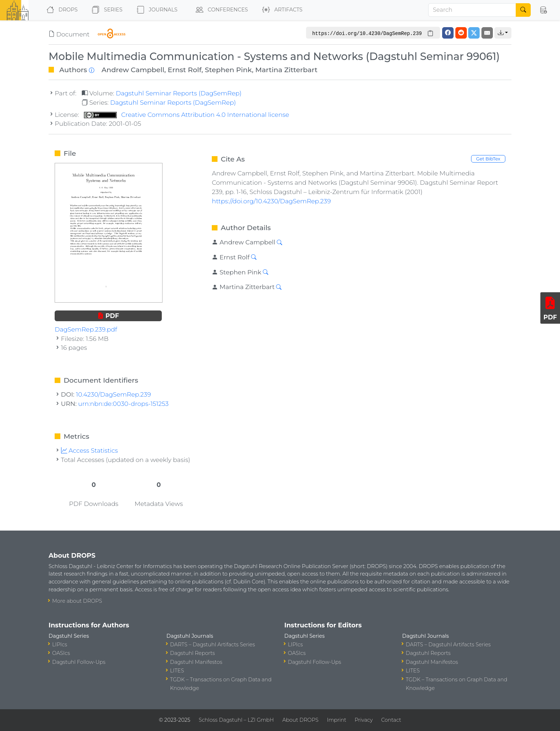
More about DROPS (77, 601)
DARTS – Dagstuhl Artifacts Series (212, 645)
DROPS (61, 10)
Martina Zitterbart (286, 70)
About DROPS (300, 720)
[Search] (472, 10)
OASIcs (61, 653)
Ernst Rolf (185, 70)
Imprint (336, 720)
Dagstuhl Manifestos (196, 662)
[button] (543, 10)
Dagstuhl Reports (192, 653)
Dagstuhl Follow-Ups (79, 662)
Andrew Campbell (133, 70)
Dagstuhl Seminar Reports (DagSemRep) (179, 93)
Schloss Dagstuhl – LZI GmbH (236, 720)
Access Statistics (90, 450)
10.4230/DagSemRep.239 (114, 394)
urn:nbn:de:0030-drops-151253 (123, 404)
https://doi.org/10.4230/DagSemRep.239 (271, 201)
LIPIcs (60, 645)
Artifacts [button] (281, 10)
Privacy (364, 720)
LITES (177, 671)
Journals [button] (156, 10)
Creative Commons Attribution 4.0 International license (187, 115)
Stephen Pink (229, 70)
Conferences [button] (220, 10)
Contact (391, 720)
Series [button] (106, 10)
